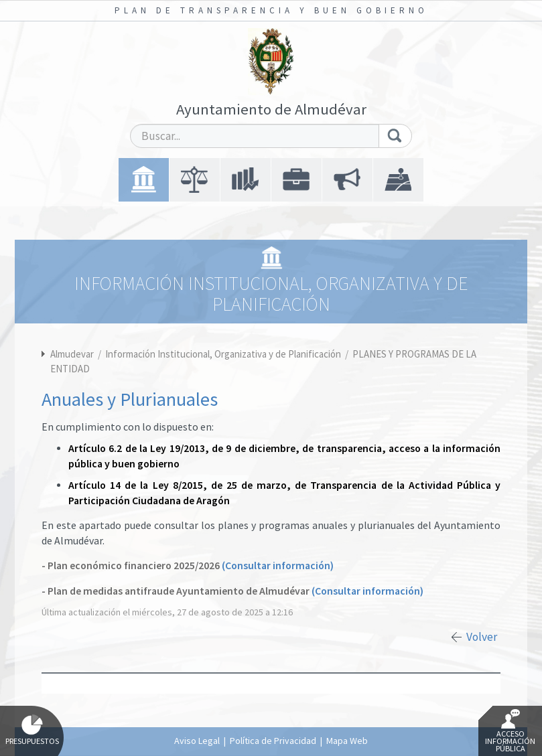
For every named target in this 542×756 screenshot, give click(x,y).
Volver (482, 637)
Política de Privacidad (273, 741)
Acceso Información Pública (510, 731)
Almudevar (72, 354)
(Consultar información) (278, 565)
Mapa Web (347, 741)
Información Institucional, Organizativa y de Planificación (224, 354)
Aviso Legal (197, 741)
